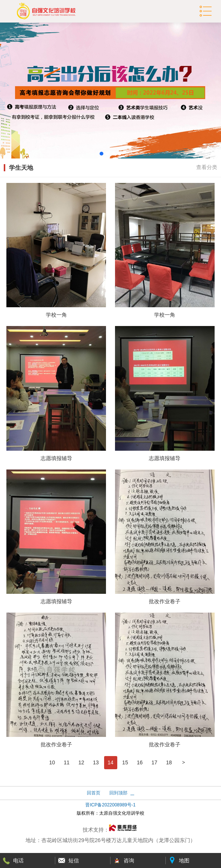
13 (96, 762)
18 (169, 762)
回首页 (94, 793)
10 (52, 762)
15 (125, 762)
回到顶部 (118, 793)
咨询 (129, 860)
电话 (18, 860)
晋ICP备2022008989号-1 (110, 805)
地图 (184, 860)
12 (81, 762)
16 (140, 762)
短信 (74, 860)
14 (110, 762)
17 (154, 762)
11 (67, 762)
